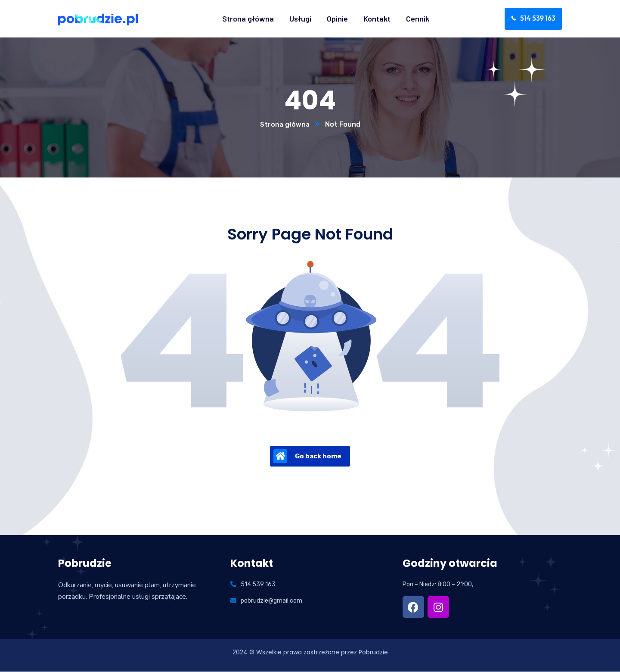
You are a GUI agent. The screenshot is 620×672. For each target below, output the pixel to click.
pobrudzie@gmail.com (271, 601)
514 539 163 (258, 585)
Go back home (307, 457)
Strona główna (285, 125)
